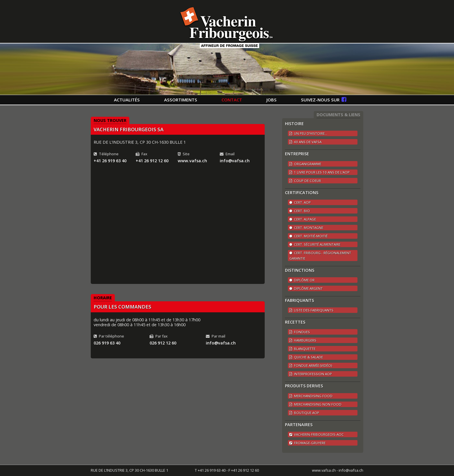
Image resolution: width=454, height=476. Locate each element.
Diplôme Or (302, 280)
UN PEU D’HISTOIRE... (308, 133)
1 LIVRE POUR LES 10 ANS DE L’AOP (319, 172)
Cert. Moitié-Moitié (308, 236)
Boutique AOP (304, 413)
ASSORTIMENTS (181, 100)
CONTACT (232, 100)
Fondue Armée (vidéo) (311, 365)
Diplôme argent (306, 288)
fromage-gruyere (307, 443)
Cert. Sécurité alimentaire (315, 244)
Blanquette (302, 349)
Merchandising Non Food (315, 404)
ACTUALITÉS (127, 100)
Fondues (300, 332)
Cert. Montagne (306, 228)
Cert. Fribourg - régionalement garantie (320, 256)
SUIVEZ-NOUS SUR (324, 100)
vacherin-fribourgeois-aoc (317, 434)
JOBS (272, 100)
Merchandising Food (311, 396)
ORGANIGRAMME (305, 164)
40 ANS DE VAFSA (305, 142)
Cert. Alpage (303, 219)
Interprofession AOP (311, 374)
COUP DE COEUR (305, 181)
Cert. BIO (300, 211)
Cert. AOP (300, 202)
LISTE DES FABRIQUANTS (311, 310)
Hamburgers (303, 340)
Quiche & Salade (306, 357)
